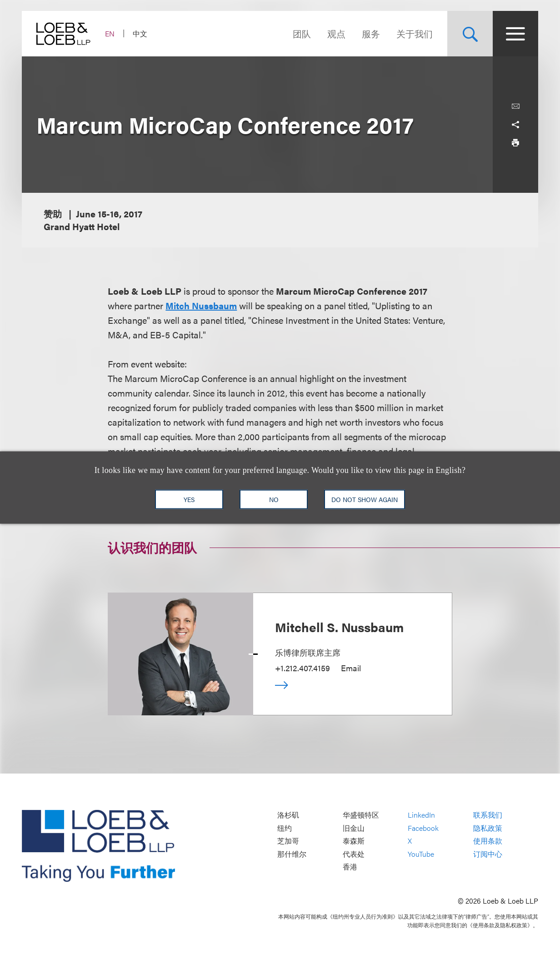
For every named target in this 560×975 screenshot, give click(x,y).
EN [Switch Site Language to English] (110, 33)
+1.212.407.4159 (302, 668)
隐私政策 (488, 828)
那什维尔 (292, 854)
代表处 (354, 854)
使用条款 (488, 841)
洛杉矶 (288, 815)
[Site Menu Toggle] (515, 34)
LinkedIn (421, 815)
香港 (350, 867)
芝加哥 (288, 841)
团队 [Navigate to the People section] (302, 33)
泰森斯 (354, 841)
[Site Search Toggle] (470, 34)
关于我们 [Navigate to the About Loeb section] (415, 33)
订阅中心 (488, 854)
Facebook (423, 828)
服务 (371, 33)
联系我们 (488, 815)
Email (351, 668)
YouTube (421, 854)
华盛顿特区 (361, 815)
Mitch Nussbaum (201, 305)
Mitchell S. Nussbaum (339, 627)
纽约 (285, 828)
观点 (336, 33)
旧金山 (354, 828)
